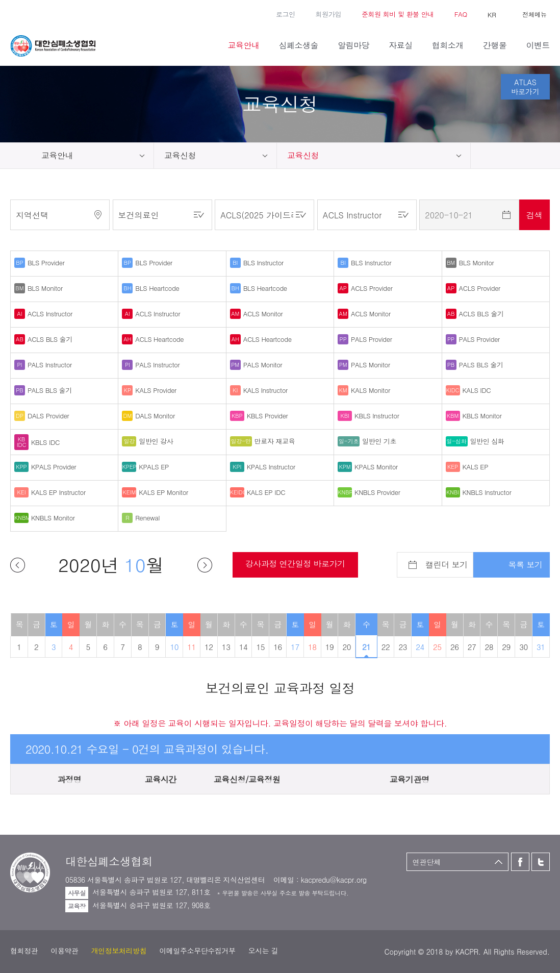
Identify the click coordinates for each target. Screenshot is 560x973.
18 (312, 647)
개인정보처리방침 (119, 951)
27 (472, 647)
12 (209, 647)
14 (244, 647)
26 (455, 647)
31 (541, 647)
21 (366, 647)
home (16, 156)
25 (437, 647)
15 (260, 647)
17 (295, 647)
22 (386, 647)
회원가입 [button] (328, 14)
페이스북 (15, 13)
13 (226, 647)
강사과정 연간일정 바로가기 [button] (295, 564)
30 (524, 647)
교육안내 (57, 155)
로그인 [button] (286, 14)
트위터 (31, 13)
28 (489, 647)
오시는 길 (263, 951)
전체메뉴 (534, 14)
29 (506, 647)
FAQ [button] (461, 14)
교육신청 (180, 155)
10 (174, 647)
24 (420, 647)
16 (278, 647)
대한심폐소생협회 (53, 46)
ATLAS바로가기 (525, 87)
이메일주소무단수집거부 (197, 951)
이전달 (18, 565)
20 (347, 647)
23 (403, 647)
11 (192, 647)
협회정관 (24, 951)
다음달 (205, 565)
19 (330, 647)
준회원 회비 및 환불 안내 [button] (398, 14)
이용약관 (64, 951)
